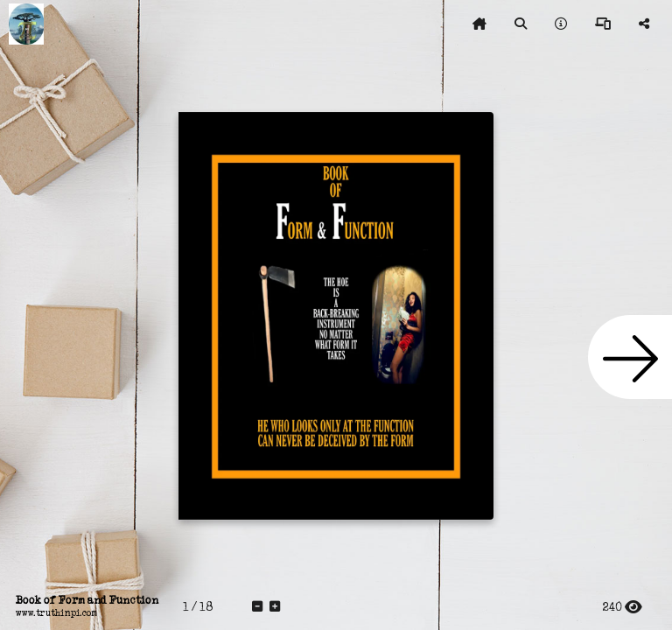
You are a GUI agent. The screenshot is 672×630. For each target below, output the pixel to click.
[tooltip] (479, 24)
